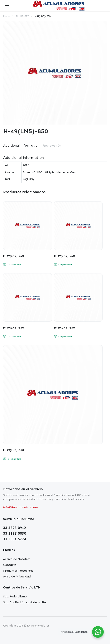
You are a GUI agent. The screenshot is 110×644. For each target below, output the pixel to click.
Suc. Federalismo (15, 596)
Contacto (10, 565)
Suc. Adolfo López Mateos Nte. (25, 602)
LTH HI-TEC (22, 16)
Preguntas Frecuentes (18, 571)
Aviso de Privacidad (17, 577)
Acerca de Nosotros (17, 559)
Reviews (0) (52, 145)
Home (7, 16)
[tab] (21, 146)
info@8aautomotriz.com (20, 507)
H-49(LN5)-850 (13, 256)
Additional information (21, 145)
